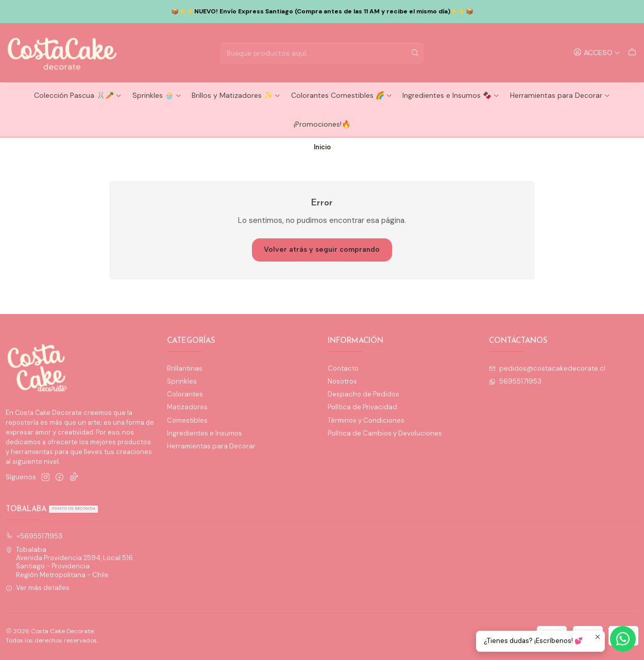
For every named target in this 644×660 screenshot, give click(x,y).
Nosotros (342, 381)
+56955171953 (34, 536)
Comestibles (187, 420)
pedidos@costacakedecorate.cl (547, 368)
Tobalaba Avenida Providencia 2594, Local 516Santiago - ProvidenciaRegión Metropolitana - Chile (70, 562)
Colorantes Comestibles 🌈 (342, 95)
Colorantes (185, 394)
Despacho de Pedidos (363, 394)
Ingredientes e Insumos (205, 433)
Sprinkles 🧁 (157, 95)
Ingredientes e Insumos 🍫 (451, 95)
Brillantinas (185, 368)
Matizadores (187, 407)
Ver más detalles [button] (38, 588)
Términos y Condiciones (366, 420)
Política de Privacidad (362, 407)
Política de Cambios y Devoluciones (385, 433)
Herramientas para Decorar (560, 95)
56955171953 (515, 381)
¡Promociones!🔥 (322, 124)
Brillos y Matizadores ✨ (236, 95)
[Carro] (632, 53)
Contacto (343, 368)
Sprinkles (182, 381)
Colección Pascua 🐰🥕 (78, 95)
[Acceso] (597, 53)
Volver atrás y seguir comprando (322, 249)
